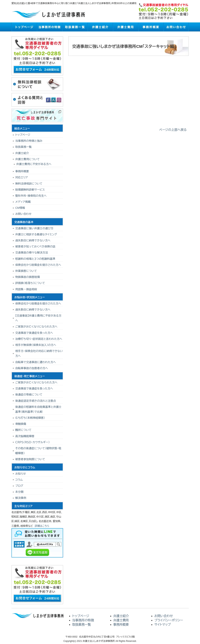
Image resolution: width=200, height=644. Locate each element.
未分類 (19, 492)
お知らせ (21, 474)
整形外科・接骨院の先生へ (31, 196)
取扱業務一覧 (75, 27)
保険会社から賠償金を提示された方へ (38, 265)
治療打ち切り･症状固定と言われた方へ (39, 339)
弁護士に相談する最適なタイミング (36, 234)
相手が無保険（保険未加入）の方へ (36, 345)
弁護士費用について (28, 159)
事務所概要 (151, 27)
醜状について (23, 430)
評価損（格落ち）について (30, 283)
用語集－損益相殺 (26, 289)
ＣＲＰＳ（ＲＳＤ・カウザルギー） (33, 442)
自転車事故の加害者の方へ (32, 368)
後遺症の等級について (29, 395)
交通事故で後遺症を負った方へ (34, 333)
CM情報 (20, 208)
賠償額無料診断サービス (30, 190)
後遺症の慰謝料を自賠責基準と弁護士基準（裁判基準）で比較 (38, 409)
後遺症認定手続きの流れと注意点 (36, 401)
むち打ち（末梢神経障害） (30, 418)
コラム (19, 480)
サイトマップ (163, 625)
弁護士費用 (125, 27)
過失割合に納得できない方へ (33, 240)
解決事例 (21, 498)
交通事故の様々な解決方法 (32, 253)
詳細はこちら (42, 526)
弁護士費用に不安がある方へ (34, 164)
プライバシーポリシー (169, 620)
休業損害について (26, 271)
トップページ (24, 27)
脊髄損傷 (21, 424)
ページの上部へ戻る (173, 130)
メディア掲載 (23, 202)
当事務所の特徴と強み (29, 141)
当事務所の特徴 (49, 27)
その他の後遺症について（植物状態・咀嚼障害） (38, 451)
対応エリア (22, 177)
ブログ (19, 486)
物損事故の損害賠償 (28, 277)
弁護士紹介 (100, 27)
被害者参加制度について (30, 459)
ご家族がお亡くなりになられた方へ (37, 327)
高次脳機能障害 (25, 436)
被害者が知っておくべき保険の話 (35, 247)
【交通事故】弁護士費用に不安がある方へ (38, 318)
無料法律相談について (29, 184)
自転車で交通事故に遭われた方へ (36, 362)
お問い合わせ (176, 27)
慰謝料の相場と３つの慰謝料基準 (35, 259)
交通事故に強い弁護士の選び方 (34, 228)
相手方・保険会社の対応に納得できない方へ (39, 353)
